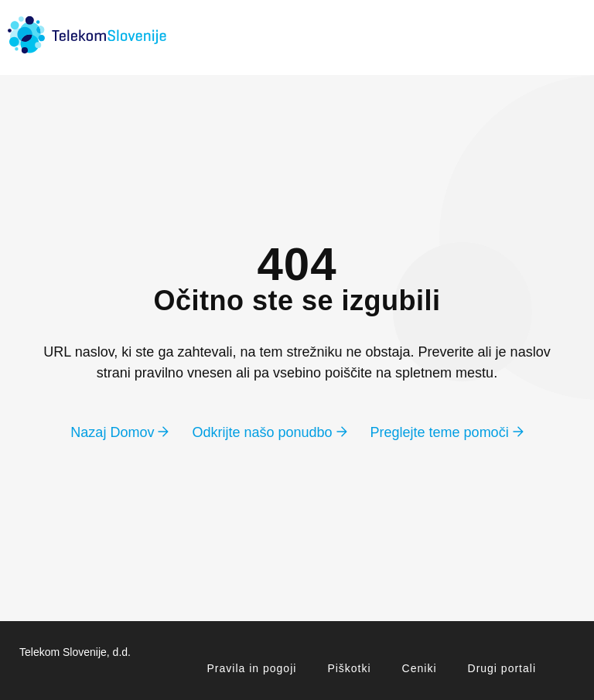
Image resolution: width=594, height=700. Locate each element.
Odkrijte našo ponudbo (269, 432)
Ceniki (420, 668)
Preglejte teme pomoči (447, 432)
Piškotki (349, 668)
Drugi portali (502, 668)
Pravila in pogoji (252, 668)
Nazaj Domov (119, 432)
